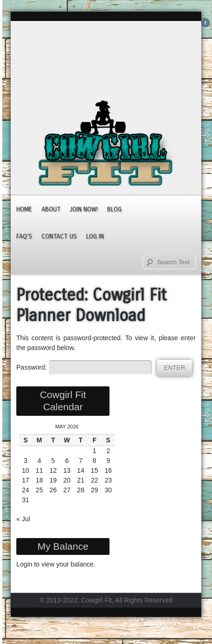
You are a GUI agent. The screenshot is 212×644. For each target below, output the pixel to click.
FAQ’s (24, 236)
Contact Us (59, 236)
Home (24, 209)
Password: (84, 367)
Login (24, 564)
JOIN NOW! (84, 209)
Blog (114, 209)
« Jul (23, 519)
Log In (95, 236)
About (51, 209)
